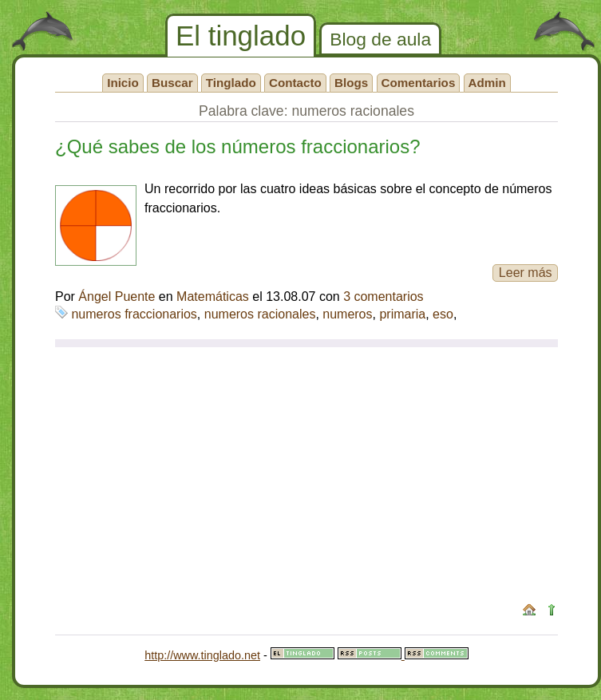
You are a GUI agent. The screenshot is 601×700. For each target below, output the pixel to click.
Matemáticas (213, 297)
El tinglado (241, 36)
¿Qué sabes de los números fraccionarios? (238, 146)
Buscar (172, 83)
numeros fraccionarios (134, 314)
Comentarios (419, 83)
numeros (347, 314)
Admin (487, 83)
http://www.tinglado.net (202, 655)
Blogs (351, 83)
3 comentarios (384, 297)
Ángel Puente (117, 297)
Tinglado (231, 83)
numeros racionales (260, 314)
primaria (402, 314)
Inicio (123, 83)
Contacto (295, 83)
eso (443, 314)
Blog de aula (380, 39)
